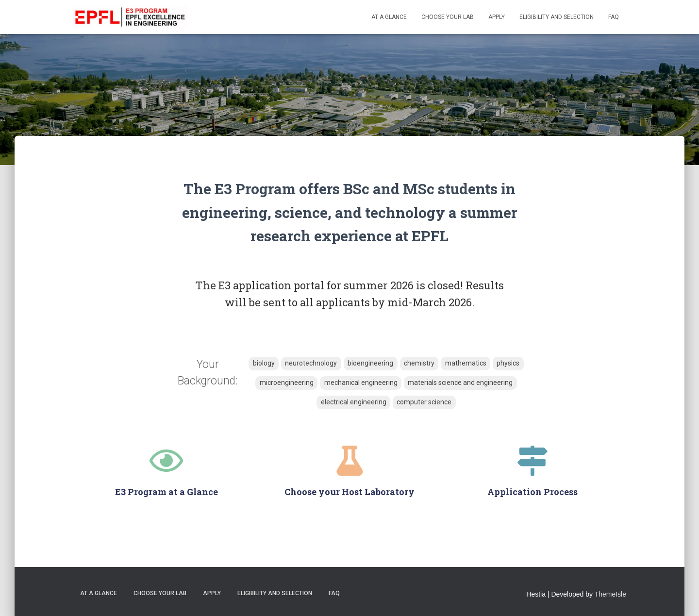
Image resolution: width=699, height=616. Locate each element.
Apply (497, 17)
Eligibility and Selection (557, 17)
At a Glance (389, 17)
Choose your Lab (448, 17)
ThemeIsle (610, 594)
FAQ (614, 17)
